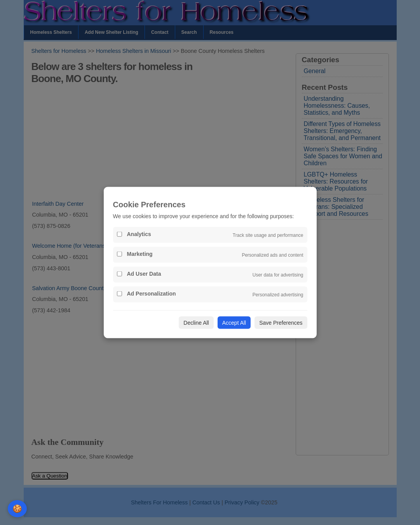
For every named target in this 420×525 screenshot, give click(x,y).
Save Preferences (281, 323)
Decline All (196, 323)
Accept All (234, 323)
